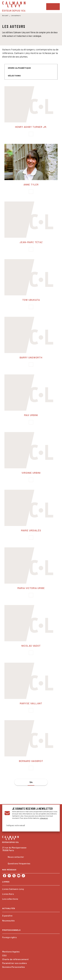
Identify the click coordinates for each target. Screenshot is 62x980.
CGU (4, 955)
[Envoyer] (54, 825)
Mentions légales (11, 952)
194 (31, 782)
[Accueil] (14, 7)
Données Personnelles (13, 967)
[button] (21, 68)
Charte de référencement (15, 959)
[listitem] (5, 876)
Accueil (5, 15)
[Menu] (53, 7)
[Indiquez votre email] (28, 825)
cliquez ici (44, 818)
